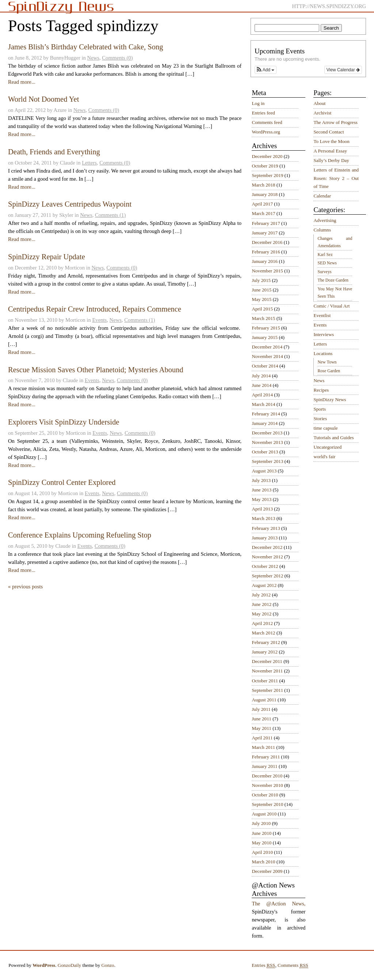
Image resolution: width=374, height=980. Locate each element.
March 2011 (263, 747)
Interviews (324, 334)
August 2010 (264, 814)
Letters (89, 163)
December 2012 (267, 547)
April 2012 (262, 623)
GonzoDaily (69, 965)
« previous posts (25, 587)
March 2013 (263, 518)
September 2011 (267, 690)
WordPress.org (266, 132)
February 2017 (266, 223)
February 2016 (266, 252)
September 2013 (267, 461)
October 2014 (265, 366)
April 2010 (262, 852)
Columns (322, 230)
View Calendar (343, 70)
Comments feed (267, 122)
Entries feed (263, 113)
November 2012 (267, 557)
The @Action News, (278, 904)
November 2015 (267, 271)
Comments (293, 965)
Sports (320, 409)
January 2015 (265, 337)
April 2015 (262, 309)
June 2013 (262, 490)
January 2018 (265, 194)
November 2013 (267, 442)
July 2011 (261, 709)
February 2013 (266, 528)
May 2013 (262, 499)
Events (99, 320)
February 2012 (266, 642)
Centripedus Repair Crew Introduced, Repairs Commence (95, 309)
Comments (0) (117, 58)
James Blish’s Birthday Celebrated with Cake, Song (86, 47)
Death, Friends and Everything (54, 152)
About (319, 103)
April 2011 (262, 738)
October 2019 (265, 166)
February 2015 (266, 328)
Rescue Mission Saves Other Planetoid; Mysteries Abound (96, 370)
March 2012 (263, 633)
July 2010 (261, 823)
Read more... (22, 82)
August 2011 (264, 700)
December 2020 (267, 156)
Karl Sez (325, 255)
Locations (323, 353)
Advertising (325, 220)
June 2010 (262, 833)
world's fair (324, 457)
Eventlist (322, 315)
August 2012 (264, 585)
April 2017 (262, 204)
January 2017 (265, 233)
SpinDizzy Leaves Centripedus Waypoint (70, 204)
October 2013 (265, 452)
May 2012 (262, 614)
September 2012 (267, 576)
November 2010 (267, 785)
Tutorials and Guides (333, 438)
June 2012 (262, 604)
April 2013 (262, 509)
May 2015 (262, 299)
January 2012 (265, 652)
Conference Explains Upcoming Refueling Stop (80, 535)
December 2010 (267, 776)
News (93, 58)
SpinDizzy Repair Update (47, 257)
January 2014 (265, 423)
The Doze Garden (333, 280)
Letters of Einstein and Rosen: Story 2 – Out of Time (336, 178)
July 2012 (261, 595)
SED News (327, 263)
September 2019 (267, 175)
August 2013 (264, 471)
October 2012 (265, 566)
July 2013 (261, 480)
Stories (320, 419)
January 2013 (265, 538)
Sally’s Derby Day (331, 160)
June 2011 (261, 719)
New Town (327, 362)
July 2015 (261, 280)
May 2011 (261, 728)
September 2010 (267, 804)
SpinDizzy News (330, 399)
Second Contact (329, 132)
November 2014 (267, 356)
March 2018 (263, 185)
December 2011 (267, 661)
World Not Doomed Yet (43, 99)
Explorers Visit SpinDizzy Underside (64, 422)
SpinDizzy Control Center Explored (62, 482)
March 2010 (263, 862)
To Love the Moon (331, 141)
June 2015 (262, 290)
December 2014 (267, 347)
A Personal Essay (330, 151)
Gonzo (108, 965)
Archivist (322, 113)
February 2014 (266, 414)
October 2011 (265, 681)
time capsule (325, 428)
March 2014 (263, 404)
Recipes (321, 390)
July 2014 (261, 376)
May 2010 (262, 843)
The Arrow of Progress (335, 122)
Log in (258, 103)
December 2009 (267, 871)
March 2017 (263, 213)
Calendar (322, 196)
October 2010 (265, 795)
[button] (266, 70)
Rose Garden (329, 371)
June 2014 (262, 385)
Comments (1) (110, 215)
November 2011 (267, 671)
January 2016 (265, 261)
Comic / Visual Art (331, 306)
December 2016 (267, 242)
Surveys (324, 272)
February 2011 (266, 757)
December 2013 (267, 433)
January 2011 (264, 766)
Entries (263, 965)
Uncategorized (327, 447)
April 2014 (262, 395)
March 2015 (263, 318)
